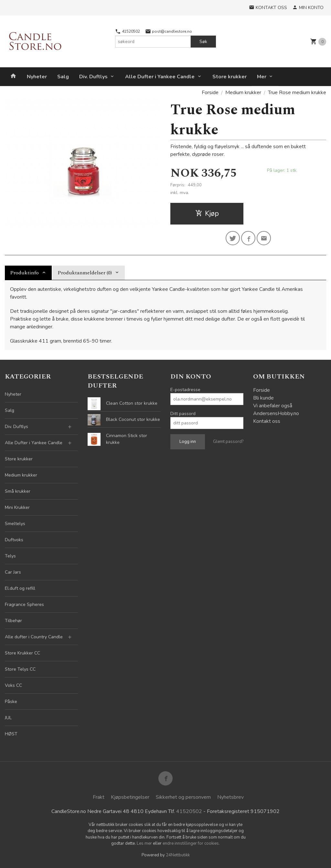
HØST (11, 734)
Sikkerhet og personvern (183, 797)
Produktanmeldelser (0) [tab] (85, 273)
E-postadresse (185, 390)
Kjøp (207, 214)
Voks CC (13, 685)
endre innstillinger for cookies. (191, 843)
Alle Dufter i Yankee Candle (160, 77)
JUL (8, 718)
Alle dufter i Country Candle (34, 637)
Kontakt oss (267, 421)
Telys (10, 556)
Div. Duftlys (93, 77)
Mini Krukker (17, 507)
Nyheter (37, 77)
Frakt (99, 797)
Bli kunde (263, 398)
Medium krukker (21, 475)
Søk (203, 42)
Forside (210, 93)
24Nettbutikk (178, 855)
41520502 (128, 31)
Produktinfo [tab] (24, 273)
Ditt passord (183, 414)
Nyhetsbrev (230, 797)
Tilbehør (13, 621)
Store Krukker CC (22, 653)
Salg (63, 77)
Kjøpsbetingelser (130, 797)
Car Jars (13, 572)
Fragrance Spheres (24, 604)
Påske (11, 702)
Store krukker (230, 77)
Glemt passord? (228, 442)
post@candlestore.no (169, 31)
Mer (262, 77)
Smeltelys (15, 524)
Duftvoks (14, 540)
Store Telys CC (20, 669)
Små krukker (18, 491)
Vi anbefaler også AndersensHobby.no (276, 410)
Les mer (145, 843)
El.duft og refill (20, 588)
